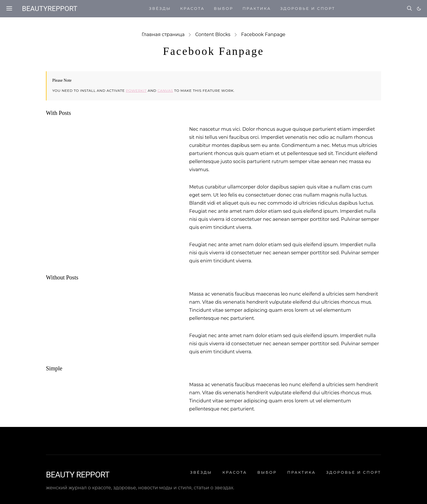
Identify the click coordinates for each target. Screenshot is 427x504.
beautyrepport (50, 9)
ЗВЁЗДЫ (160, 8)
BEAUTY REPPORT (78, 475)
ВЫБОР (223, 8)
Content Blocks (213, 34)
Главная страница (163, 34)
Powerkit (136, 90)
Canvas (165, 90)
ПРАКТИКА (257, 8)
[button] (419, 9)
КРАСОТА (193, 8)
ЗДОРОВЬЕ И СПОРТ (308, 8)
